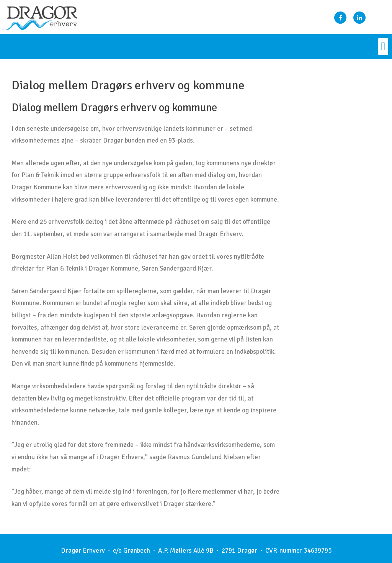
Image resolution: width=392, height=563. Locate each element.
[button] (383, 47)
